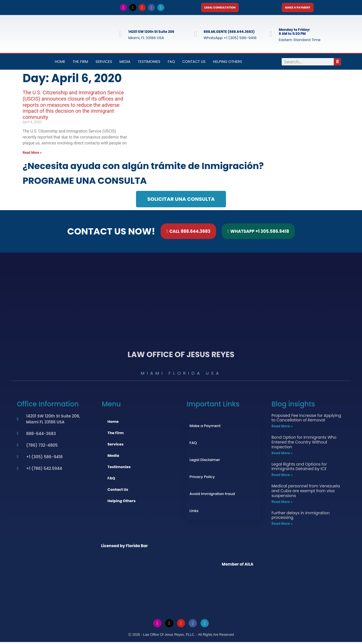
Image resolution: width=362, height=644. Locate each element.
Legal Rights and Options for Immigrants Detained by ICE (299, 468)
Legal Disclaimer (205, 461)
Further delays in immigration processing (300, 517)
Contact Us (194, 64)
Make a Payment (205, 427)
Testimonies (149, 64)
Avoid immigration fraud (212, 495)
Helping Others (228, 64)
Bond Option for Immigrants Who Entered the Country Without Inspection (304, 444)
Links (194, 512)
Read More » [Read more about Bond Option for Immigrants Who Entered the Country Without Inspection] (282, 455)
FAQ (171, 64)
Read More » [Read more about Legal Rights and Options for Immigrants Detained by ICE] (282, 477)
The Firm (80, 64)
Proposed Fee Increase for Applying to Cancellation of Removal (306, 420)
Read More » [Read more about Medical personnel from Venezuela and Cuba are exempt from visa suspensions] (282, 503)
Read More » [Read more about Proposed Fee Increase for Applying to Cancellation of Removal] (282, 428)
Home (60, 64)
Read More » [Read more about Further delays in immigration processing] (282, 525)
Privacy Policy (202, 478)
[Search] (337, 64)
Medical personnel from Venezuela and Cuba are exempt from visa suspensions (306, 493)
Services (104, 64)
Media (125, 64)
